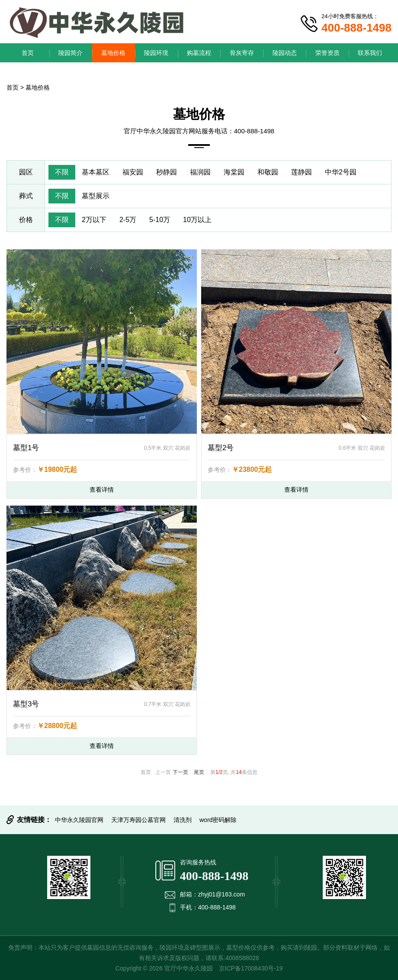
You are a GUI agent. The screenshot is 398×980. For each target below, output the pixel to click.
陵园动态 (285, 53)
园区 (26, 172)
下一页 (180, 772)
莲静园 (302, 172)
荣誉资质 (327, 53)
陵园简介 (71, 53)
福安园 (133, 172)
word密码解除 (218, 820)
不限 (62, 172)
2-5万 (128, 220)
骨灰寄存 (242, 53)
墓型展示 (96, 196)
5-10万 (160, 220)
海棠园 (234, 172)
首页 (28, 53)
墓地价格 (113, 53)
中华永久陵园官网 (79, 820)
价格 (26, 220)
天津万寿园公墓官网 (138, 820)
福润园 (200, 172)
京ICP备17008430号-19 (251, 968)
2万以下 (94, 220)
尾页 (199, 772)
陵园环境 (156, 53)
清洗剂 (183, 820)
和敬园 (268, 172)
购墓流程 (199, 53)
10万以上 (197, 220)
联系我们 (370, 53)
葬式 (26, 196)
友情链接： (34, 820)
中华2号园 (341, 172)
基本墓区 (96, 172)
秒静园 (167, 172)
